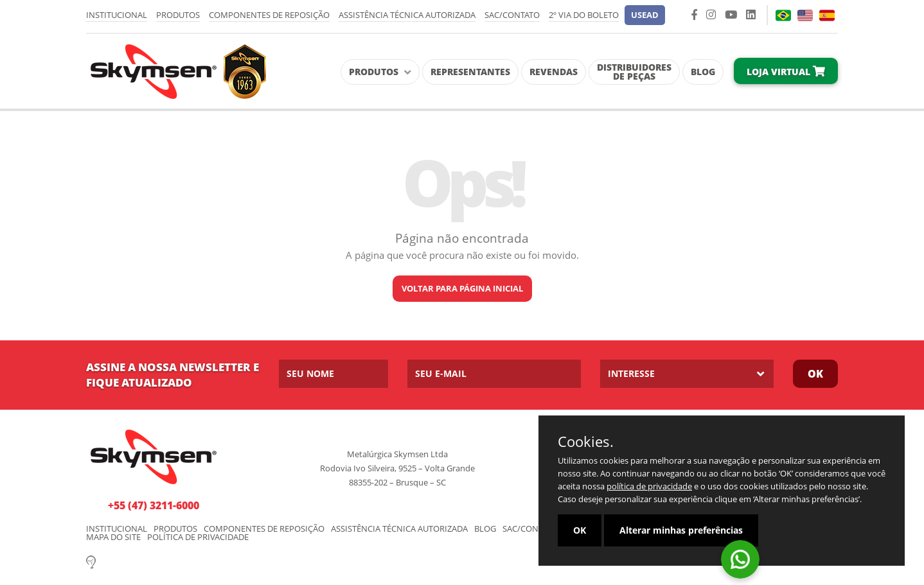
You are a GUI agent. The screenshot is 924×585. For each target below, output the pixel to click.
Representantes (470, 72)
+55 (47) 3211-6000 (154, 505)
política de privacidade (649, 486)
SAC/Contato (512, 15)
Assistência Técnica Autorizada (407, 15)
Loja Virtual (786, 72)
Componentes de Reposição (269, 15)
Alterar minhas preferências (681, 530)
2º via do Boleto (584, 15)
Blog (703, 72)
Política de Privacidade (198, 537)
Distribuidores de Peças (634, 72)
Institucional (117, 15)
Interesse (631, 373)
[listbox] (687, 374)
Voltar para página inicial (462, 288)
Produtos (178, 15)
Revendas (554, 72)
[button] (645, 15)
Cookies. (586, 441)
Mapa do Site (113, 537)
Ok (815, 374)
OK (580, 530)
